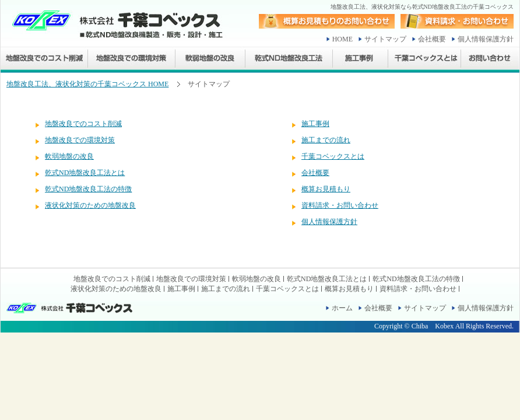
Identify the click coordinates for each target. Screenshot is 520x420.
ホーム (342, 308)
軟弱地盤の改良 (210, 60)
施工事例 (361, 60)
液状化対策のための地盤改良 (90, 205)
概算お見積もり (326, 189)
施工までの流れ (326, 140)
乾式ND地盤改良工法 (289, 60)
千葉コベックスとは (425, 60)
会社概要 (432, 39)
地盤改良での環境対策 (132, 60)
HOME (342, 39)
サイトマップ (385, 39)
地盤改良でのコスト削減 (44, 60)
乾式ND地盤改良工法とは (85, 173)
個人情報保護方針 (486, 39)
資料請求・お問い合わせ (340, 205)
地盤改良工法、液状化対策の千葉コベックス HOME (87, 84)
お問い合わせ (490, 60)
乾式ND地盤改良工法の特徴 (88, 189)
